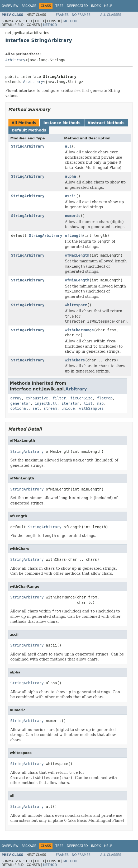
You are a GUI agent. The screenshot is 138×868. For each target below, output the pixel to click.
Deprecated (77, 6)
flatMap (105, 398)
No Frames (81, 15)
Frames (62, 15)
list (88, 403)
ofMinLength (77, 280)
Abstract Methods (106, 123)
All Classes (111, 15)
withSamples (91, 408)
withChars (75, 360)
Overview (10, 6)
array (16, 398)
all (68, 146)
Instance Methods (62, 123)
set (36, 408)
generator (20, 403)
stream (50, 408)
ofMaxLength (77, 255)
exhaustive (37, 398)
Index (96, 6)
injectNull (46, 403)
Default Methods (29, 130)
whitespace (76, 305)
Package (29, 6)
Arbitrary (15, 60)
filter (59, 398)
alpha (70, 176)
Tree (60, 6)
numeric (73, 216)
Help (108, 6)
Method (70, 21)
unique (68, 408)
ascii (70, 196)
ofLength (74, 235)
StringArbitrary (28, 146)
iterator (70, 403)
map (100, 403)
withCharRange (79, 330)
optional (19, 408)
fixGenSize (82, 398)
